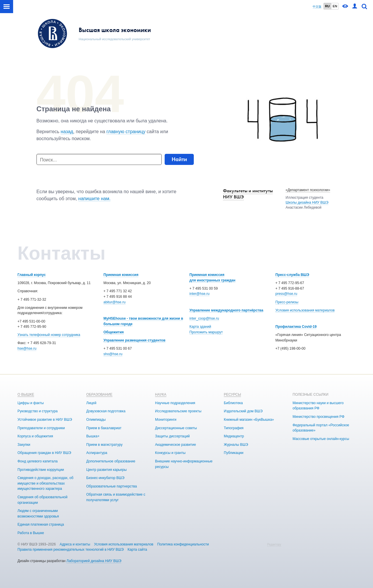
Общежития (114, 332)
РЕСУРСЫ (232, 395)
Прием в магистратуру (104, 445)
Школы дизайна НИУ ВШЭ (307, 203)
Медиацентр (234, 436)
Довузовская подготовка (106, 411)
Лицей (91, 403)
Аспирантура (97, 453)
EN (335, 6)
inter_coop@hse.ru (204, 318)
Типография (234, 428)
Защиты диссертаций (172, 436)
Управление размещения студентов (134, 340)
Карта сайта (137, 550)
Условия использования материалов (305, 310)
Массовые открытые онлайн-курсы (321, 439)
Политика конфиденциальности (183, 544)
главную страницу (126, 132)
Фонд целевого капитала (38, 461)
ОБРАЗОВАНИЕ (99, 395)
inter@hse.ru (199, 294)
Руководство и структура (38, 411)
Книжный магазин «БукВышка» (249, 420)
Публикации (234, 453)
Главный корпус (32, 275)
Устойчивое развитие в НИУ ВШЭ (45, 420)
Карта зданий (200, 327)
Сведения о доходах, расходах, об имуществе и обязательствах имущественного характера (45, 483)
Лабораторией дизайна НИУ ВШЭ (94, 561)
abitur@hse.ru (115, 302)
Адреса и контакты (75, 544)
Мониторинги (166, 420)
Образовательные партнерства (112, 486)
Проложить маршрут (206, 332)
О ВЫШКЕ (26, 395)
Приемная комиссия (121, 275)
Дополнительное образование (111, 461)
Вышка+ (93, 436)
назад (67, 132)
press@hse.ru (286, 294)
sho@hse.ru (113, 354)
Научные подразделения (175, 403)
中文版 (317, 7)
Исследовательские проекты (178, 411)
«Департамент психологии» (308, 190)
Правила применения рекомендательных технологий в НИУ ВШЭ (71, 550)
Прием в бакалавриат (104, 428)
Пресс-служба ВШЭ (292, 275)
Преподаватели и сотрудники (41, 428)
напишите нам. (95, 199)
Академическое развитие (175, 445)
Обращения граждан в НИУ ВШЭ (44, 453)
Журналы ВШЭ (236, 445)
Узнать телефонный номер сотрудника (49, 335)
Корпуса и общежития (35, 436)
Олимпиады (96, 420)
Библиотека (233, 403)
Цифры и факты (31, 403)
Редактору (274, 544)
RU (327, 6)
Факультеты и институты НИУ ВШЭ (248, 194)
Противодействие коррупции (41, 470)
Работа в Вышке (31, 533)
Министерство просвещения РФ (319, 417)
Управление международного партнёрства (226, 310)
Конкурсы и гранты (170, 453)
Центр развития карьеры (107, 470)
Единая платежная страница (41, 524)
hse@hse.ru (27, 348)
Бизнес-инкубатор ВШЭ (105, 478)
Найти (179, 159)
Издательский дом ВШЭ (243, 411)
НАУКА (161, 395)
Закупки (24, 445)
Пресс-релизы (287, 302)
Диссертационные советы (176, 428)
